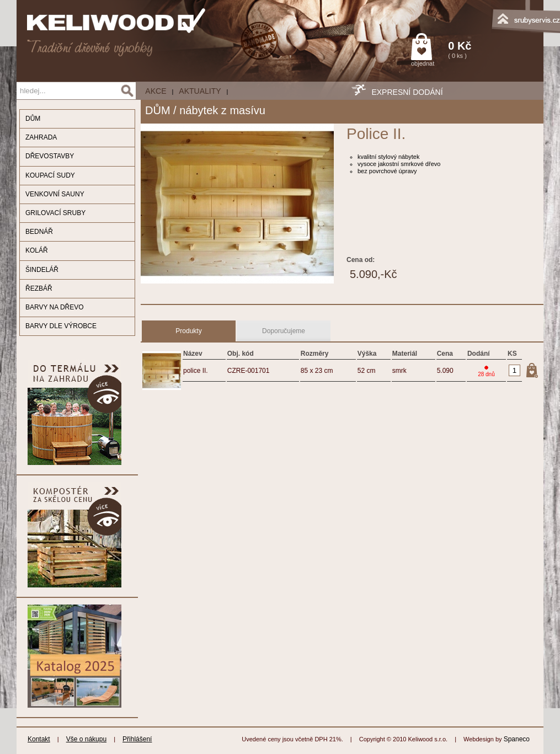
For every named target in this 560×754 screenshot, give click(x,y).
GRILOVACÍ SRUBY (55, 213)
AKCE (156, 91)
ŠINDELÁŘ (42, 270)
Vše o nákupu (86, 739)
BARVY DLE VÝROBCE (61, 326)
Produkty (188, 331)
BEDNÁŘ (39, 232)
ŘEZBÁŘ (39, 288)
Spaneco (517, 739)
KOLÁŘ (37, 250)
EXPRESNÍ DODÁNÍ (407, 92)
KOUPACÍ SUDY (50, 175)
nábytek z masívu (222, 110)
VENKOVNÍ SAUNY (55, 194)
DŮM (33, 119)
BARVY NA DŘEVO (55, 307)
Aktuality (200, 91)
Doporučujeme (284, 331)
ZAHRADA (41, 137)
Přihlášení (137, 739)
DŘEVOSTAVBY (50, 156)
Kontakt (39, 739)
